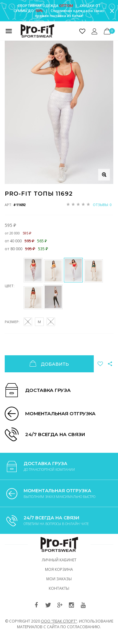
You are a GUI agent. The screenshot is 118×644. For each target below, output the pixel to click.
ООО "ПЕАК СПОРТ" (59, 621)
